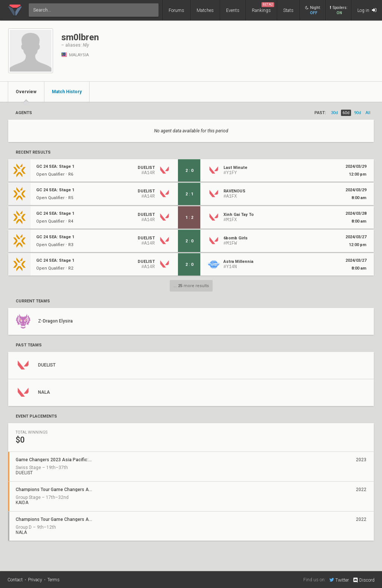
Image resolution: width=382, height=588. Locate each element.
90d (358, 113)
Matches (205, 10)
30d (334, 113)
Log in (367, 10)
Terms (54, 580)
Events (233, 10)
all (368, 113)
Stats (288, 10)
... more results (191, 286)
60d (346, 113)
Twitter (339, 580)
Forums (176, 10)
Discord (364, 580)
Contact (15, 580)
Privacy (35, 580)
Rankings (263, 8)
